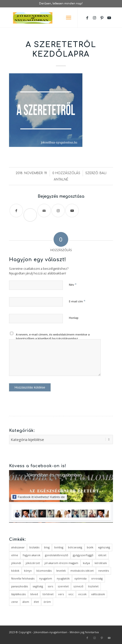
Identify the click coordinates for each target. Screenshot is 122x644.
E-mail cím (77, 301)
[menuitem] (69, 18)
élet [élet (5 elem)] (36, 602)
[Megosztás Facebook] (16, 211)
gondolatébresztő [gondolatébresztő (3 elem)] (57, 555)
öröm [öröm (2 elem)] (47, 602)
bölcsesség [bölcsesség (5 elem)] (75, 547)
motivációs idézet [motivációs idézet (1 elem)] (82, 571)
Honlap (74, 318)
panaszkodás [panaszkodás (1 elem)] (20, 586)
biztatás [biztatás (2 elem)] (34, 547)
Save (32, 211)
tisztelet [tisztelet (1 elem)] (93, 586)
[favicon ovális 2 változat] (50, 18)
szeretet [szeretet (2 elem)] (63, 586)
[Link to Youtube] (109, 18)
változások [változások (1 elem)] (98, 594)
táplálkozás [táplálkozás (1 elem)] (18, 594)
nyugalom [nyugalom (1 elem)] (46, 578)
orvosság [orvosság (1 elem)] (97, 578)
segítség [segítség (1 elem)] (38, 586)
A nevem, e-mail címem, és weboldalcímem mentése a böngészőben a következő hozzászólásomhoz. (53, 336)
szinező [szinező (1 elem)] (78, 586)
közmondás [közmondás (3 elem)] (44, 571)
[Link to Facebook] (87, 18)
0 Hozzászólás (66, 173)
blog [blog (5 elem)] (47, 547)
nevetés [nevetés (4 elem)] (104, 571)
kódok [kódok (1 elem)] (15, 571)
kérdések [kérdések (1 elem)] (101, 563)
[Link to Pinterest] (102, 18)
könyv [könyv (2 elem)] (28, 571)
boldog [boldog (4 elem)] (59, 547)
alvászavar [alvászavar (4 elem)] (18, 547)
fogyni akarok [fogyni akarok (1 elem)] (32, 555)
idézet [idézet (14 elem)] (102, 555)
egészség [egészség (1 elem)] (104, 547)
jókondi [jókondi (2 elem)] (16, 563)
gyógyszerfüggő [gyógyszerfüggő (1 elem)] (83, 555)
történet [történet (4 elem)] (48, 594)
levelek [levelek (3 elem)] (61, 571)
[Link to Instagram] (95, 18)
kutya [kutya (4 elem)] (86, 563)
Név (73, 284)
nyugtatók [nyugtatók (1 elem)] (63, 578)
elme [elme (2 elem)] (15, 555)
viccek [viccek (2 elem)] (82, 594)
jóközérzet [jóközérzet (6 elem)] (33, 563)
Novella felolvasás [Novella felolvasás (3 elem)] (23, 578)
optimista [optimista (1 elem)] (80, 578)
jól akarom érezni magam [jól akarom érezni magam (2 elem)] (61, 563)
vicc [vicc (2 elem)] (71, 594)
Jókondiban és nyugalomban (54, 475)
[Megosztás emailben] (44, 211)
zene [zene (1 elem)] (15, 602)
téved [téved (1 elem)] (34, 594)
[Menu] (69, 18)
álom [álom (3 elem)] (26, 602)
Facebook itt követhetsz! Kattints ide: (39, 497)
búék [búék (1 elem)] (90, 547)
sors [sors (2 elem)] (50, 586)
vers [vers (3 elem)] (61, 594)
